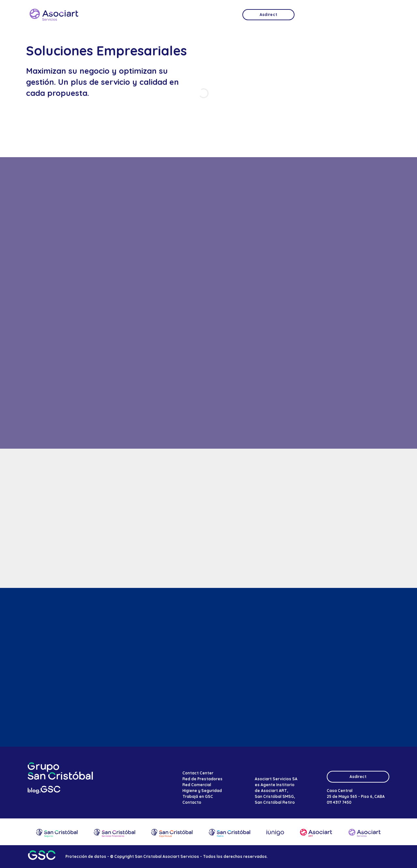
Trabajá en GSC (198, 796)
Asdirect (358, 777)
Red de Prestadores (202, 779)
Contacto (192, 802)
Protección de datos (86, 856)
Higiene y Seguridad (202, 791)
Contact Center (198, 773)
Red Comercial (197, 785)
